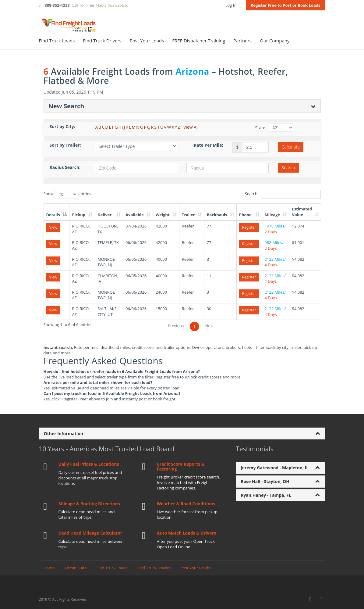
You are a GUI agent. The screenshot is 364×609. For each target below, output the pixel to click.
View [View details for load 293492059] (53, 277)
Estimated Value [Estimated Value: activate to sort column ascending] (302, 212)
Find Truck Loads (57, 41)
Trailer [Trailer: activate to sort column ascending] (188, 215)
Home (49, 568)
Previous (176, 326)
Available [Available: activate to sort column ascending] (135, 215)
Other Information (64, 433)
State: (261, 128)
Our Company (275, 41)
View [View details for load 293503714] (53, 310)
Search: (283, 194)
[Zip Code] (136, 168)
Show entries (67, 194)
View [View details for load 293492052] (53, 261)
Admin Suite (75, 568)
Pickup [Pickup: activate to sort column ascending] (79, 215)
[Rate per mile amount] (255, 147)
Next (210, 326)
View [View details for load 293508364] (53, 244)
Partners (242, 41)
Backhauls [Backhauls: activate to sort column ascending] (217, 215)
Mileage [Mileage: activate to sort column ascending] (272, 215)
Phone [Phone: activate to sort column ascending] (245, 215)
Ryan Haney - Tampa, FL (266, 495)
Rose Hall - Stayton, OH (265, 481)
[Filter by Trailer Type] (136, 146)
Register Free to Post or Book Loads (286, 5)
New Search (66, 106)
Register (249, 227)
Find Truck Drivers (102, 41)
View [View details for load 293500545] (53, 294)
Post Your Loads (147, 41)
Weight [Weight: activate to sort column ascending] (163, 215)
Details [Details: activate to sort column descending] (53, 215)
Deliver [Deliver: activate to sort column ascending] (104, 215)
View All (191, 127)
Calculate (291, 147)
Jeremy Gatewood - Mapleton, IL (275, 468)
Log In (231, 5)
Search (288, 168)
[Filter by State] (281, 128)
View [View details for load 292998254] (53, 227)
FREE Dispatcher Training (199, 41)
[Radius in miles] (228, 168)
